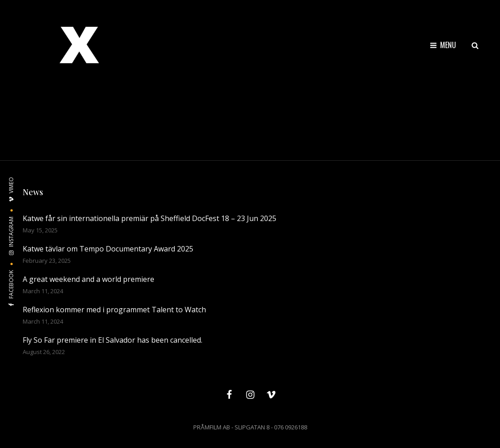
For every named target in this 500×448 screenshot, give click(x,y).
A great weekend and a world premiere (88, 279)
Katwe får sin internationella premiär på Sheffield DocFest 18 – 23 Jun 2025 (150, 218)
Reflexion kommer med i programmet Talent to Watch (114, 310)
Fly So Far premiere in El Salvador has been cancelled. (113, 340)
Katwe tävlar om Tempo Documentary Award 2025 (108, 249)
